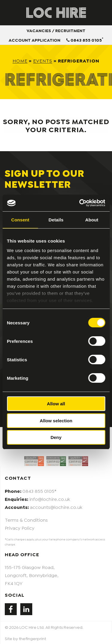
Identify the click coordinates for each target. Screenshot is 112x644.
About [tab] (92, 220)
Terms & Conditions (26, 519)
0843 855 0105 (85, 39)
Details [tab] (56, 220)
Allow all (56, 404)
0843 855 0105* (39, 491)
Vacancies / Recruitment (56, 30)
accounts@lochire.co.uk (56, 507)
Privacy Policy (20, 527)
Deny (56, 437)
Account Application (34, 40)
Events (43, 60)
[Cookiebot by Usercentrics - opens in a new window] (80, 203)
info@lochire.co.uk (50, 499)
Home (20, 60)
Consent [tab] (20, 220)
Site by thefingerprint (25, 638)
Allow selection (56, 421)
